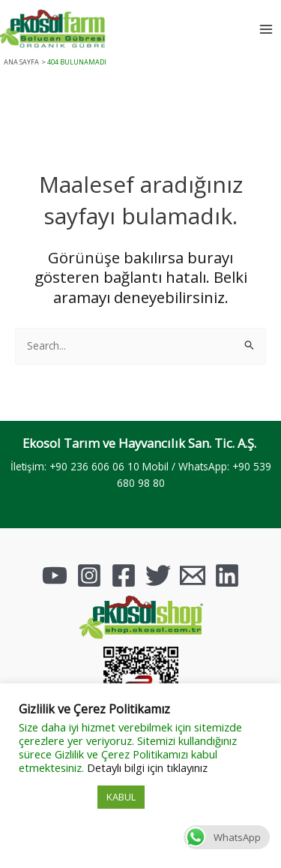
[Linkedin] (227, 575)
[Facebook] (124, 575)
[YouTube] (55, 575)
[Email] (193, 575)
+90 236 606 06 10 (94, 466)
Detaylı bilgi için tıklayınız (147, 767)
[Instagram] (89, 575)
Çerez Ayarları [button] (56, 797)
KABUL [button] (121, 797)
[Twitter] (158, 575)
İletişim (27, 466)
